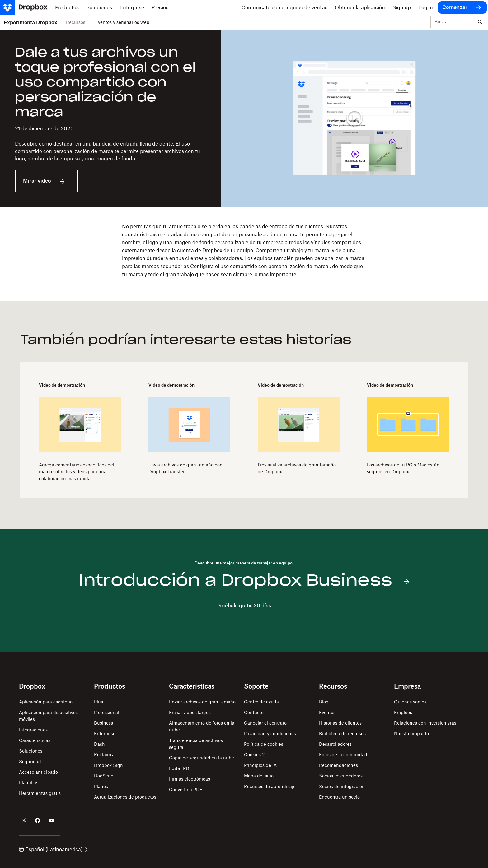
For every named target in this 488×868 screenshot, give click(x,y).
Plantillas (29, 783)
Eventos (327, 712)
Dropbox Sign (108, 765)
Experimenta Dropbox (30, 22)
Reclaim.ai (105, 755)
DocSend (104, 776)
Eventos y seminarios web (122, 22)
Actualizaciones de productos (125, 797)
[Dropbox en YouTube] (51, 820)
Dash (99, 744)
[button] (244, 251)
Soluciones (31, 751)
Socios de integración (342, 786)
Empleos (403, 712)
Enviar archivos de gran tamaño (202, 702)
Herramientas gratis (40, 793)
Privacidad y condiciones (270, 733)
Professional (107, 712)
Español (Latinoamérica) (53, 849)
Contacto (254, 712)
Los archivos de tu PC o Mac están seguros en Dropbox (403, 468)
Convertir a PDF (186, 789)
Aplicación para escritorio (46, 702)
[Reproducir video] (354, 118)
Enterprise (105, 733)
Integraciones (33, 730)
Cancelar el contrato (265, 723)
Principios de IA (260, 765)
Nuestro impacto (411, 733)
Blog (324, 702)
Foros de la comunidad (343, 755)
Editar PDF (181, 768)
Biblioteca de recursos (342, 733)
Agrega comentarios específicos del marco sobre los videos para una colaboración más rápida (77, 472)
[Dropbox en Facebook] (38, 820)
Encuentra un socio (339, 797)
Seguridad (30, 761)
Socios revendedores (341, 776)
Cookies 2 (254, 755)
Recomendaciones (338, 765)
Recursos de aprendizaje (270, 786)
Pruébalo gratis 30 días (244, 606)
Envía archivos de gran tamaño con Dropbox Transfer (185, 468)
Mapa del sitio (259, 776)
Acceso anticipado (38, 772)
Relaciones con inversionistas (425, 723)
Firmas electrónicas (190, 779)
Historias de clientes (340, 723)
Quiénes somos (410, 702)
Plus (99, 702)
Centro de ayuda (261, 702)
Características (35, 740)
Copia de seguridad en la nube (202, 758)
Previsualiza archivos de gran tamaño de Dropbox (297, 468)
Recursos (76, 22)
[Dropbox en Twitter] (24, 820)
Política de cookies (264, 744)
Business (103, 723)
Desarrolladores (335, 744)
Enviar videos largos (190, 712)
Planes (101, 786)
